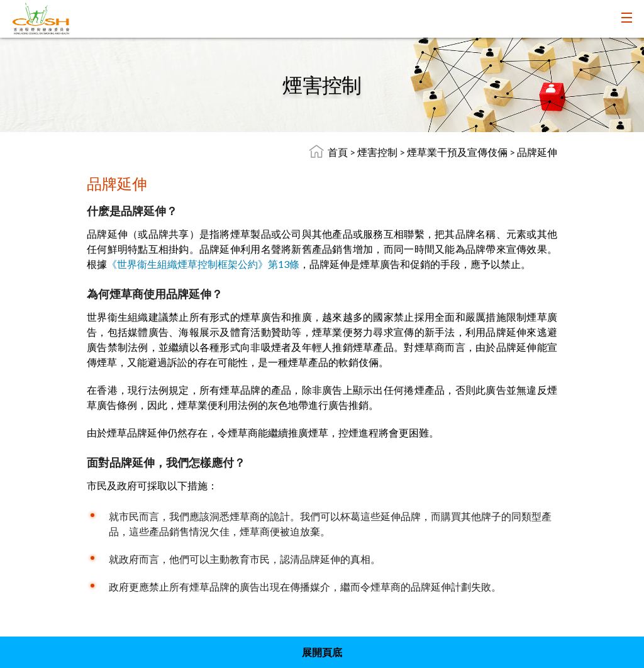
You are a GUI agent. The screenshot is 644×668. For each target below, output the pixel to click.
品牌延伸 (537, 152)
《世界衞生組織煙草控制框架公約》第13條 (203, 264)
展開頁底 (322, 652)
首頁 (338, 152)
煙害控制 (378, 152)
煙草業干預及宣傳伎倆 (458, 152)
